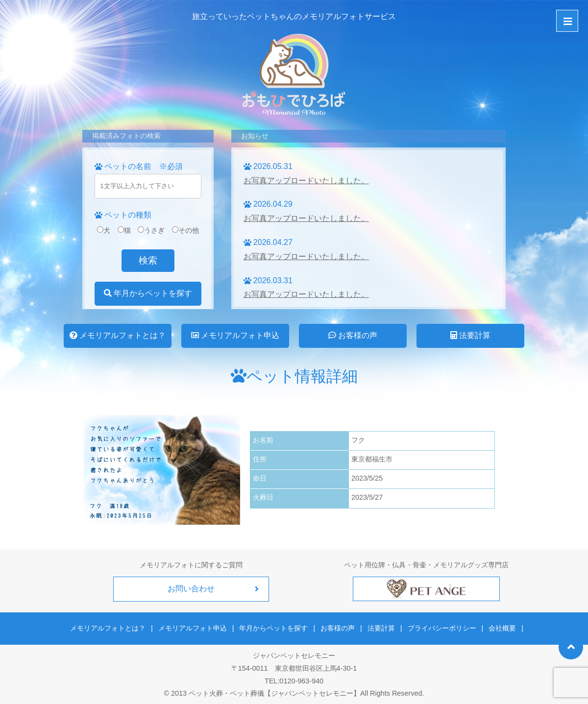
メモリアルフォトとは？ (118, 335)
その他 (185, 230)
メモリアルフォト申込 (235, 335)
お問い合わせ (191, 589)
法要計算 (470, 335)
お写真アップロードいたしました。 (306, 181)
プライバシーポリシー (440, 627)
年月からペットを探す (148, 293)
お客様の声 (353, 335)
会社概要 (499, 627)
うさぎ (151, 230)
